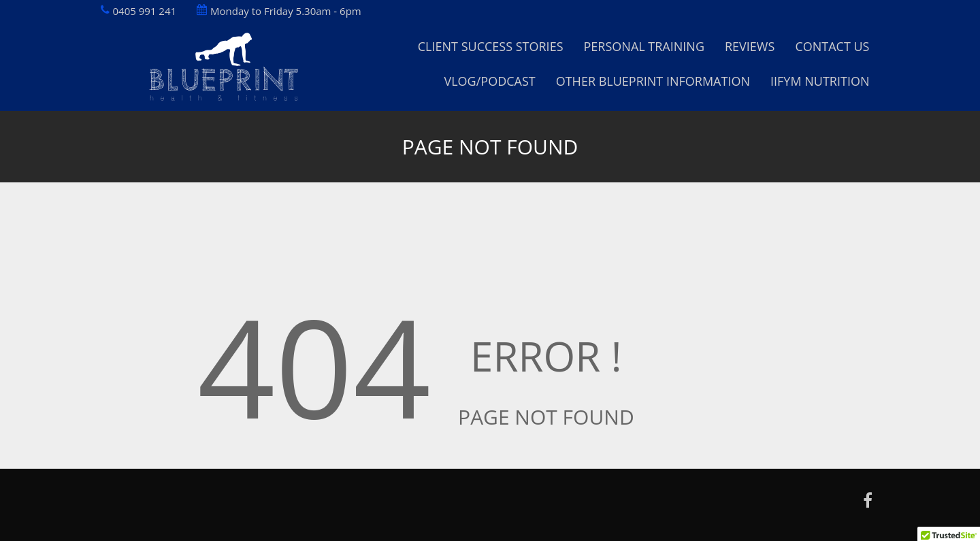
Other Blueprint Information (653, 81)
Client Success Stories (491, 46)
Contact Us (832, 46)
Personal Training (644, 46)
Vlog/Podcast (489, 81)
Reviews (750, 46)
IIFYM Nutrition (820, 81)
